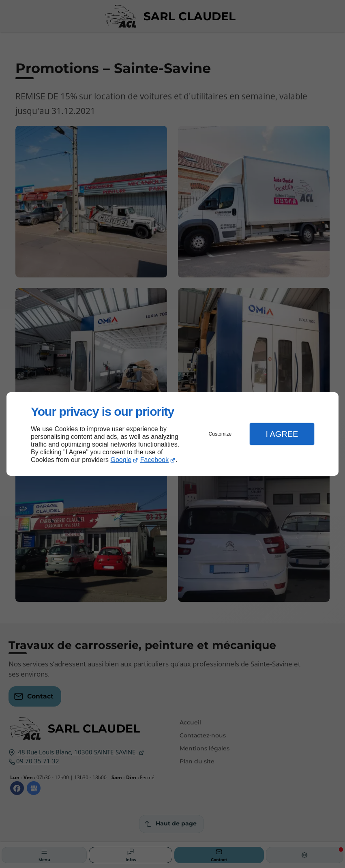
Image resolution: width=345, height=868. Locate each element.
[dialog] (172, 434)
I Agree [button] (282, 434)
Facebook (154, 460)
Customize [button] (220, 434)
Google (121, 460)
